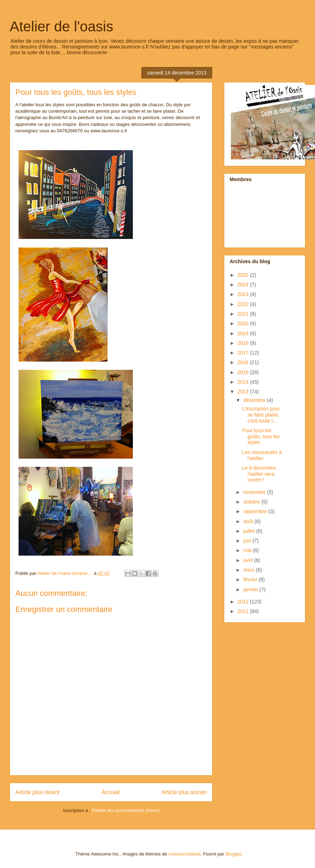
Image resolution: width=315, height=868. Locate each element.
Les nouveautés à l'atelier (262, 455)
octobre (252, 502)
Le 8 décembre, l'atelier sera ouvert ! (259, 474)
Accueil (111, 792)
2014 (244, 382)
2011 (244, 611)
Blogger (233, 854)
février (251, 579)
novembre (255, 492)
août (249, 521)
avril (249, 560)
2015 (244, 372)
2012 (244, 602)
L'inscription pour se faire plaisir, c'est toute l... (261, 415)
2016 (244, 362)
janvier (251, 589)
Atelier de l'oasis (61, 26)
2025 (244, 275)
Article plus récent (37, 792)
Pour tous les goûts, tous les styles (261, 436)
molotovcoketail (185, 854)
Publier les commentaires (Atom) (126, 810)
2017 (244, 353)
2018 (244, 343)
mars (249, 570)
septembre (256, 511)
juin (248, 541)
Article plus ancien (184, 792)
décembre (255, 400)
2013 (244, 392)
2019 (244, 333)
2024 (244, 285)
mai (248, 550)
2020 (244, 323)
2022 (244, 304)
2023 (244, 294)
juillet (250, 531)
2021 (244, 314)
